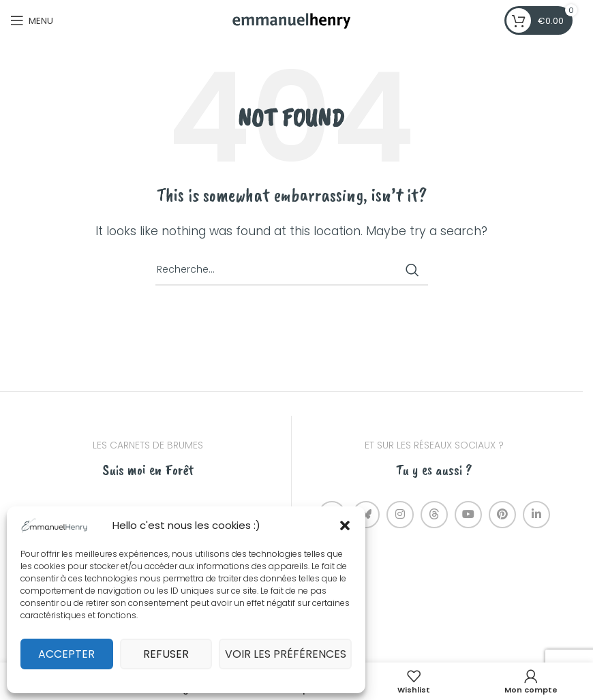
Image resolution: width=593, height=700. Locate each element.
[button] (345, 526)
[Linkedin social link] (536, 515)
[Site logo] (292, 19)
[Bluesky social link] (366, 515)
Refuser (174, 654)
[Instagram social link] (400, 515)
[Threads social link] (434, 515)
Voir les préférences (291, 654)
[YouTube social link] (468, 515)
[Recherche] (292, 270)
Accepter (69, 654)
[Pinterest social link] (502, 515)
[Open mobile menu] (32, 20)
